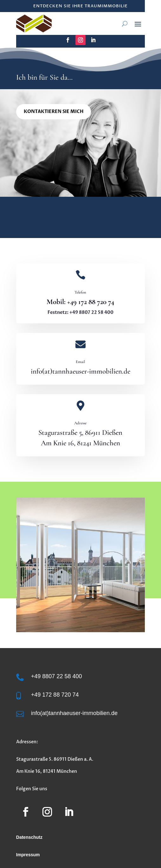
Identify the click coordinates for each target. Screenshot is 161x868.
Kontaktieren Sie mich (54, 112)
